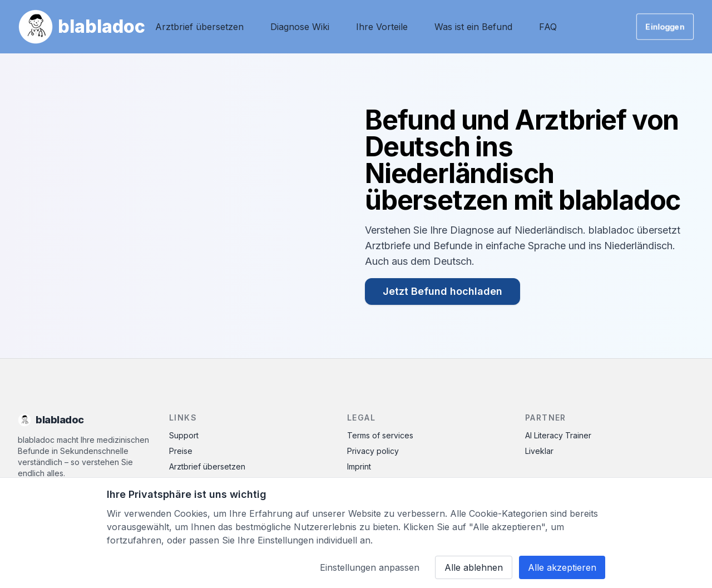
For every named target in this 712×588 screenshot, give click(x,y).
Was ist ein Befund (473, 27)
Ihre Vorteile (382, 27)
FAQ (548, 27)
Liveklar (539, 451)
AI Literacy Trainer (558, 435)
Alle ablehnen (474, 567)
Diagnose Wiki (300, 27)
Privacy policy (373, 451)
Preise (181, 451)
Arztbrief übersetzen (199, 27)
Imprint (359, 466)
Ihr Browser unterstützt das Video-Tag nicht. (180, 206)
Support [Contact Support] (184, 435)
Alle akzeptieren (562, 567)
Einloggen (665, 26)
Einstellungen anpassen (370, 567)
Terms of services (380, 435)
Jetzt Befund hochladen (442, 291)
